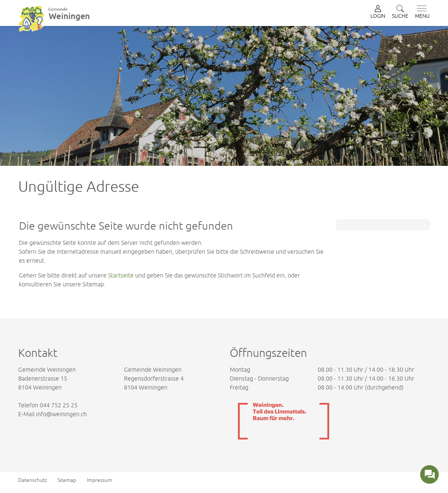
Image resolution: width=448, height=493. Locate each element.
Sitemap (67, 480)
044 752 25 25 (59, 405)
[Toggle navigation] (421, 12)
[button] (400, 12)
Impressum (99, 480)
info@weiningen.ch (61, 414)
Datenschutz (32, 480)
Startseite (121, 275)
